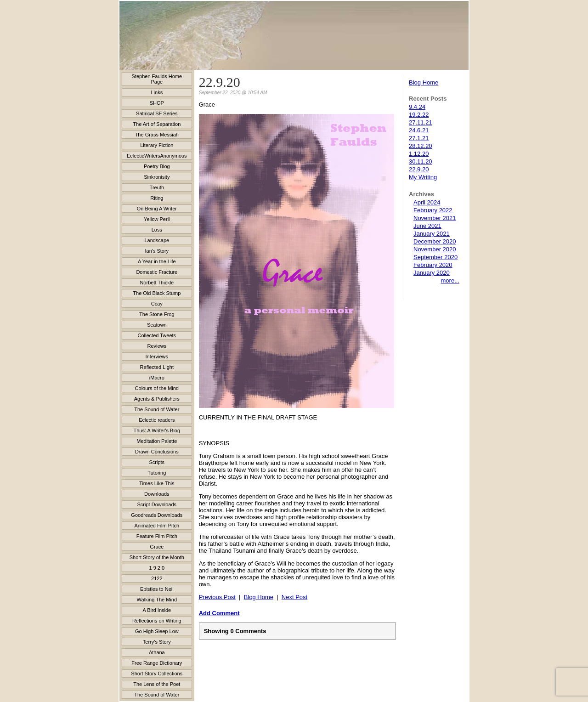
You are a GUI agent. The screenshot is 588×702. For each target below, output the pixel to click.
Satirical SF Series (157, 113)
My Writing (423, 177)
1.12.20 (419, 154)
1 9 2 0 (157, 568)
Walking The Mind (157, 600)
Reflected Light (157, 367)
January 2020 (432, 273)
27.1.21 (419, 138)
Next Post (294, 597)
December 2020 (435, 241)
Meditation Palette (157, 441)
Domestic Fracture (157, 272)
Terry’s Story (157, 642)
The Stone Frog (157, 314)
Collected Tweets (157, 335)
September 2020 (435, 257)
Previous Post (217, 597)
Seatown (157, 325)
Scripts (157, 462)
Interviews (157, 357)
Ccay (157, 304)
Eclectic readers (157, 420)
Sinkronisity (157, 177)
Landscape (157, 240)
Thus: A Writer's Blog (157, 430)
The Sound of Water (157, 409)
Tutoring (157, 473)
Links (157, 92)
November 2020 (435, 249)
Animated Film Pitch (157, 526)
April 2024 (427, 202)
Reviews (157, 346)
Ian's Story (157, 251)
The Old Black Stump (157, 293)
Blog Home (424, 82)
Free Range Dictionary (157, 663)
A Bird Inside (157, 610)
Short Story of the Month (157, 557)
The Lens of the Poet (157, 684)
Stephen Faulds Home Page (157, 79)
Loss (157, 230)
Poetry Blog (157, 166)
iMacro (157, 378)
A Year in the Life (157, 261)
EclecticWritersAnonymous (157, 156)
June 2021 (427, 226)
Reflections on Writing (157, 621)
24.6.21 (419, 130)
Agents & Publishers (157, 399)
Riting (157, 198)
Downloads (157, 494)
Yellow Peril (157, 219)
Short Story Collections (157, 674)
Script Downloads (157, 504)
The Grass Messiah (157, 135)
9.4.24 (417, 107)
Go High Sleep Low (157, 631)
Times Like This (157, 483)
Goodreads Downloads (157, 515)
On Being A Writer (157, 209)
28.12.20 (421, 146)
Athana (157, 652)
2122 (157, 578)
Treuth (157, 187)
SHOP (157, 103)
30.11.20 (421, 161)
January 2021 (432, 234)
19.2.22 (419, 115)
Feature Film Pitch (157, 536)
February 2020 (433, 265)
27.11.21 (421, 122)
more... (450, 280)
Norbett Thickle (157, 283)
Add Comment (219, 613)
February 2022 (433, 210)
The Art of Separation (157, 124)
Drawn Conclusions (157, 452)
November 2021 (435, 218)
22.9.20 (419, 169)
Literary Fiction (157, 145)
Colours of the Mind (157, 388)
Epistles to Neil (157, 589)
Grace (157, 547)
